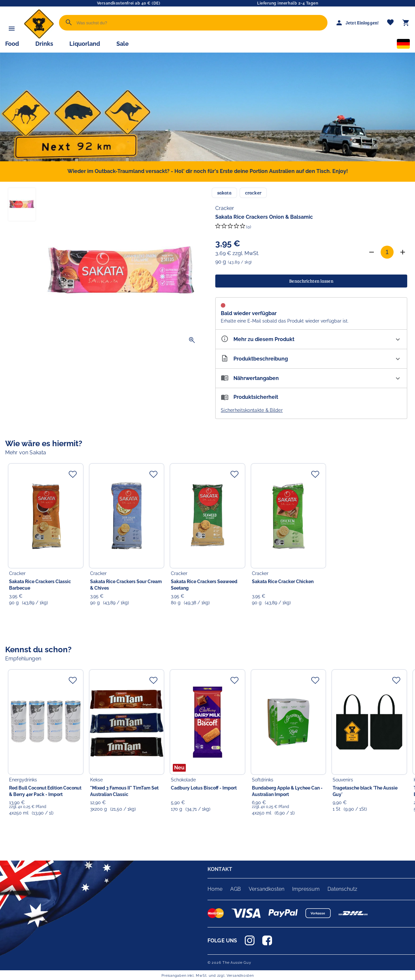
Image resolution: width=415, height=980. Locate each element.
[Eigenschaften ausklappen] (311, 339)
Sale (123, 44)
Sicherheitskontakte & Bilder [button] (252, 410)
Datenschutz (342, 889)
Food (12, 44)
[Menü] (12, 29)
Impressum (306, 889)
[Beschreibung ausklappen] (311, 359)
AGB (236, 889)
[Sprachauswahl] (403, 45)
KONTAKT (220, 869)
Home (215, 889)
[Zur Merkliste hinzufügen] (73, 474)
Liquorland (85, 44)
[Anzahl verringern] (372, 252)
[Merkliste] (390, 23)
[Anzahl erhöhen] (403, 252)
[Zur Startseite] (39, 37)
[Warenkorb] (406, 23)
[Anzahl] (387, 252)
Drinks (44, 44)
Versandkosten (267, 889)
